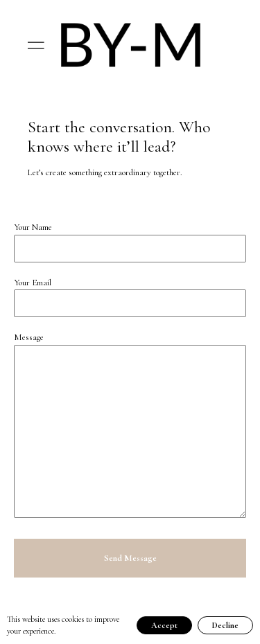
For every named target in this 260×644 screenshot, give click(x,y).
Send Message (130, 558)
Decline (225, 625)
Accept (164, 625)
